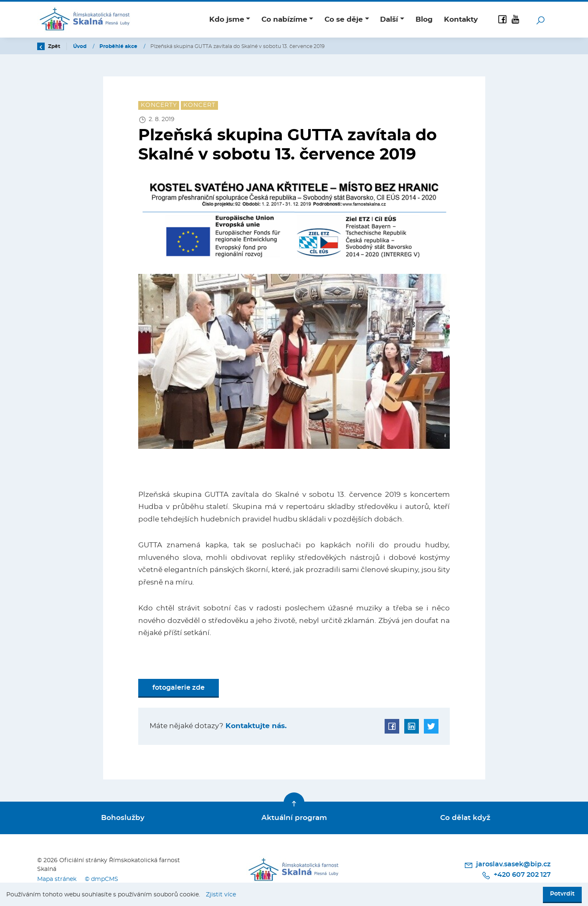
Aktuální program (294, 818)
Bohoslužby (123, 818)
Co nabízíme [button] (284, 19)
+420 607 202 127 (516, 876)
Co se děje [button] (344, 19)
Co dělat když (465, 818)
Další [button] (389, 19)
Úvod (80, 46)
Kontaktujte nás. (255, 726)
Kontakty (461, 19)
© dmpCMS (101, 879)
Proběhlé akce (119, 46)
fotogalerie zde (179, 688)
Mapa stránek (57, 879)
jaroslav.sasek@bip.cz (507, 865)
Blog (424, 19)
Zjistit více (221, 895)
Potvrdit (562, 894)
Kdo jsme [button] (227, 19)
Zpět (49, 46)
